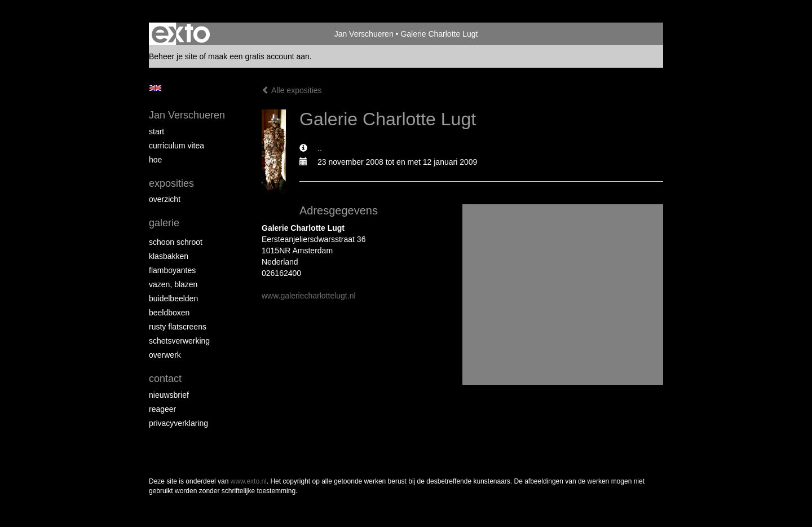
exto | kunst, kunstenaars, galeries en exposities (181, 34)
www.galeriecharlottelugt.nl (309, 296)
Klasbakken (169, 256)
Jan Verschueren (364, 34)
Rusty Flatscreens (178, 327)
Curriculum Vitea (176, 146)
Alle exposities (292, 90)
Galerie (164, 223)
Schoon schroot (176, 242)
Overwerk (165, 355)
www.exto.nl (249, 481)
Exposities (171, 183)
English (155, 88)
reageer (162, 409)
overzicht (165, 199)
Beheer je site (173, 56)
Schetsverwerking (179, 341)
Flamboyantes (172, 270)
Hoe (155, 160)
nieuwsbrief (169, 395)
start (156, 131)
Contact (165, 379)
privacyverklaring (178, 423)
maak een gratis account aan (259, 56)
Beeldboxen (169, 313)
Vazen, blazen (173, 284)
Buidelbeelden (173, 298)
